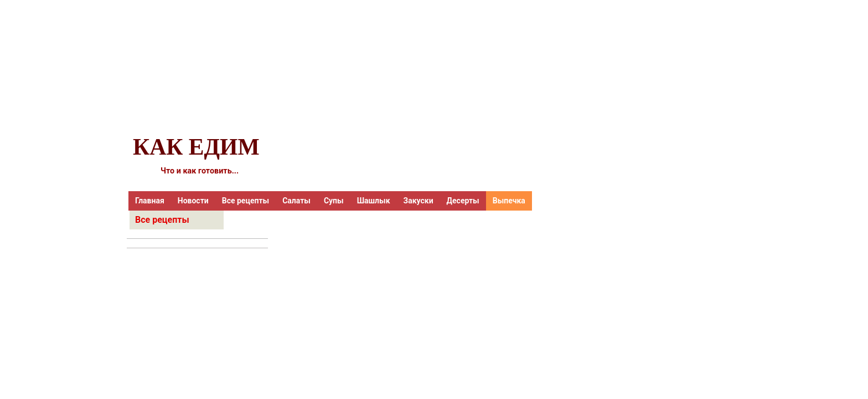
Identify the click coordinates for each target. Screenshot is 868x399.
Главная (150, 201)
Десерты (463, 201)
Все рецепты (246, 201)
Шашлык (374, 201)
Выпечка (509, 201)
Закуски (418, 201)
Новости (193, 201)
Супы (334, 201)
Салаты (296, 201)
